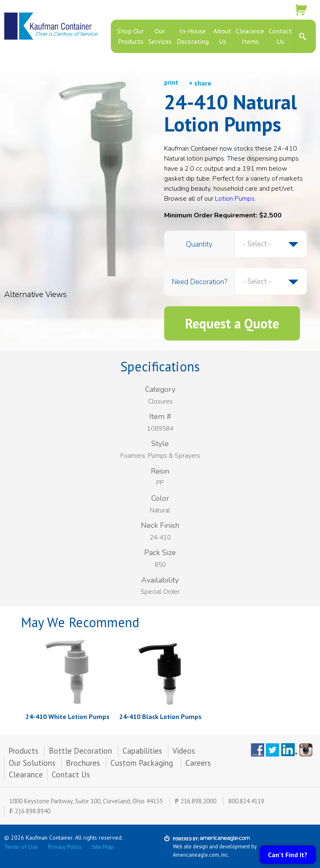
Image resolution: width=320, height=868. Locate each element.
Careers (198, 763)
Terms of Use (21, 847)
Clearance (26, 775)
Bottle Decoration (80, 751)
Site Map (103, 847)
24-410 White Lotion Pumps (67, 717)
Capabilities (142, 751)
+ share (200, 83)
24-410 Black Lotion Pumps (160, 717)
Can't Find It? (288, 855)
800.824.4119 (246, 801)
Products (23, 751)
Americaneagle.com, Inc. (201, 855)
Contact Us (71, 775)
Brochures (83, 763)
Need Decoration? (199, 282)
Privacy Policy (65, 847)
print (171, 82)
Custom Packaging (143, 763)
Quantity (199, 244)
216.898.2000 (198, 801)
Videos (184, 751)
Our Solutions (32, 763)
